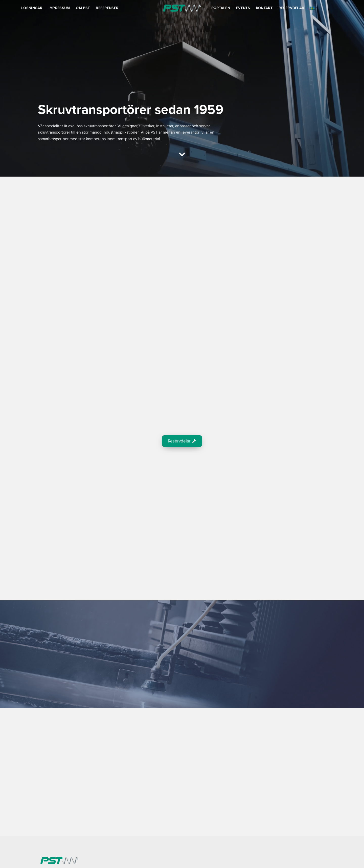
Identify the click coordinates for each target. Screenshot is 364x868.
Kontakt (264, 8)
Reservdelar (291, 8)
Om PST (83, 8)
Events (243, 8)
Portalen (221, 8)
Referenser (107, 8)
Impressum (59, 8)
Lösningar (32, 8)
